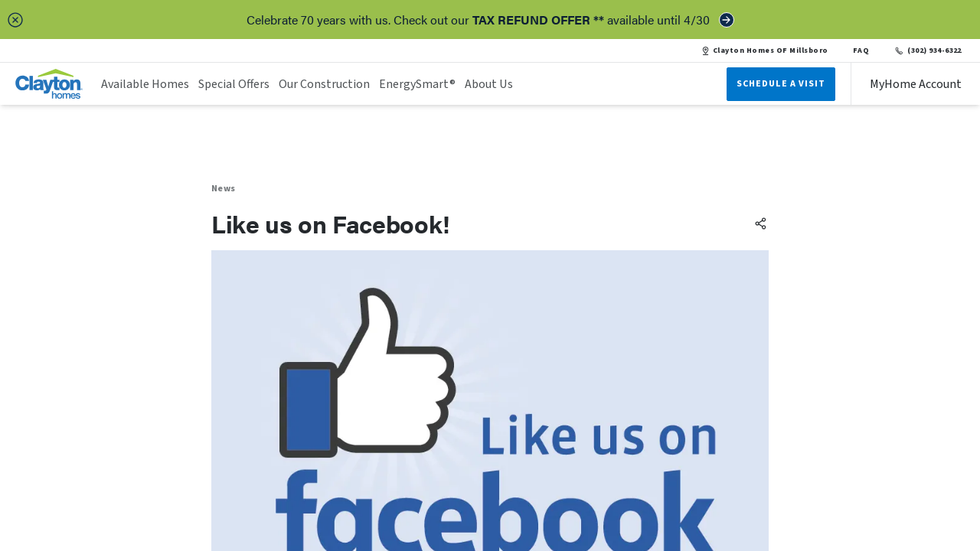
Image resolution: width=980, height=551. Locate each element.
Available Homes (145, 84)
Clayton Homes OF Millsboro (765, 51)
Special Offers (234, 84)
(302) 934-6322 (928, 51)
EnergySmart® (417, 84)
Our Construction (324, 84)
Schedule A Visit (781, 84)
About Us (489, 84)
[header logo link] (49, 84)
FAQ (861, 51)
